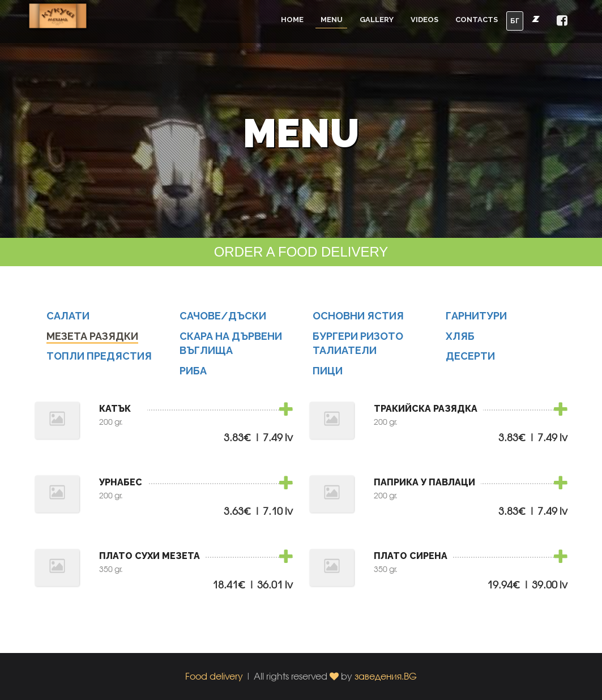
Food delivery (214, 676)
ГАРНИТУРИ (476, 318)
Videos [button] (424, 20)
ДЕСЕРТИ (470, 359)
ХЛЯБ (460, 338)
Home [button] (292, 20)
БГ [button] (515, 21)
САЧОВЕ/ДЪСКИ (223, 318)
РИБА (193, 373)
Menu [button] (332, 20)
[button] (562, 21)
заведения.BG (386, 676)
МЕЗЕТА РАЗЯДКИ (92, 338)
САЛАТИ (68, 318)
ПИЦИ (328, 373)
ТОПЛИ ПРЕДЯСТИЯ (99, 359)
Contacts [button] (477, 20)
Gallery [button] (377, 20)
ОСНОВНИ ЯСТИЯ (358, 318)
